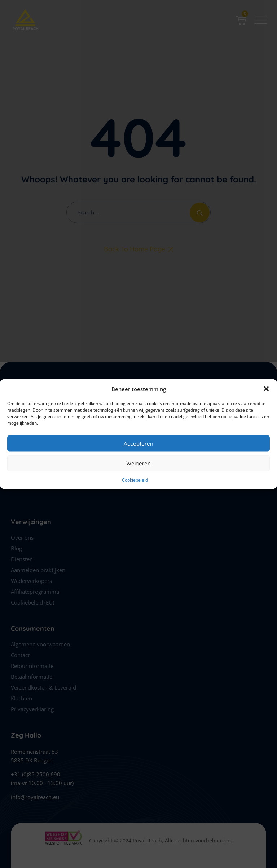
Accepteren (138, 443)
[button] (266, 389)
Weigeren (138, 463)
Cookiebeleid (135, 480)
